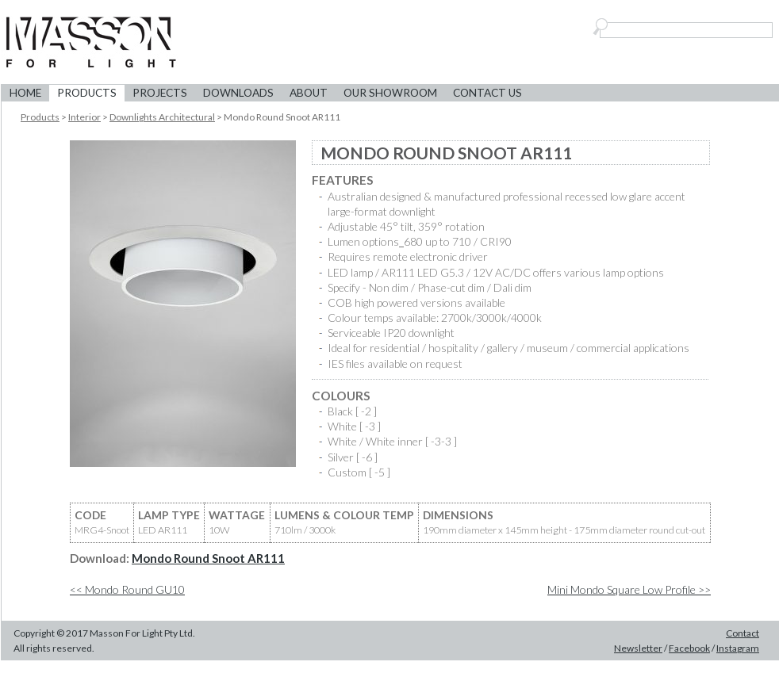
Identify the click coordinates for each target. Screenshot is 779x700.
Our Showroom (390, 93)
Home (25, 93)
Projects (160, 93)
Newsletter (638, 648)
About (309, 93)
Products (87, 93)
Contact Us (487, 93)
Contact (743, 633)
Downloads (238, 93)
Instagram (738, 648)
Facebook (689, 648)
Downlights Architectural (162, 117)
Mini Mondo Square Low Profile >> (629, 589)
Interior (84, 117)
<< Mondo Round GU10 (127, 589)
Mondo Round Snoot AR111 (208, 558)
